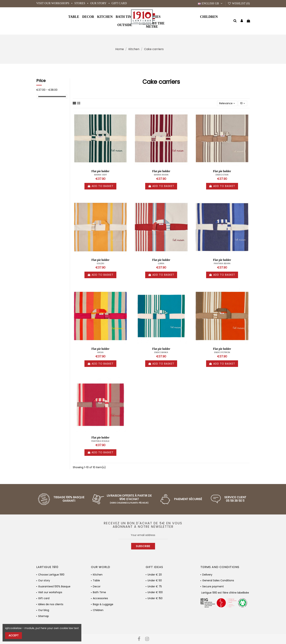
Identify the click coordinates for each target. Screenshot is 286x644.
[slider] (38, 96)
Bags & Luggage (103, 604)
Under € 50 (155, 581)
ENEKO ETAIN (222, 175)
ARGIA (100, 352)
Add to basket (100, 186)
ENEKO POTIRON (222, 352)
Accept (14, 635)
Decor (97, 587)
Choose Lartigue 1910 (51, 575)
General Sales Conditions (218, 581)
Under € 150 (155, 598)
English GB (211, 3)
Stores (80, 3)
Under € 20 (155, 575)
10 (243, 103)
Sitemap (44, 616)
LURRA (161, 263)
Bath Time (99, 592)
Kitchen (98, 575)
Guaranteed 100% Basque (54, 587)
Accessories (100, 598)
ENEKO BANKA (161, 352)
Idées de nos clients (51, 604)
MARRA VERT (101, 175)
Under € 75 (155, 587)
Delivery (207, 575)
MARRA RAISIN (161, 175)
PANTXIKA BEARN (222, 263)
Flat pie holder (100, 171)
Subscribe (143, 546)
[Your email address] (143, 535)
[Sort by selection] (227, 103)
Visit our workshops (53, 3)
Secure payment (213, 587)
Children (98, 610)
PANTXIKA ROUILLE (100, 441)
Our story (99, 3)
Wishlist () (239, 3)
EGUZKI (101, 263)
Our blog (44, 610)
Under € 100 (155, 592)
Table (96, 581)
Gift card (119, 3)
